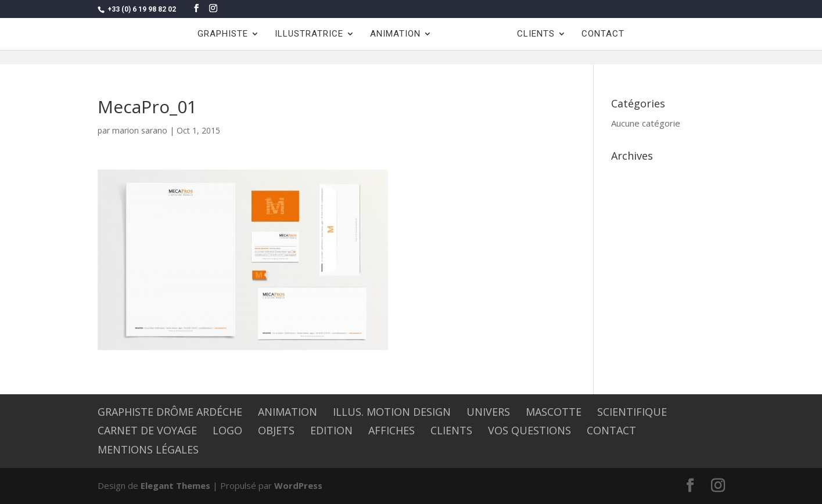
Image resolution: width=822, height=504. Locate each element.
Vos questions (530, 430)
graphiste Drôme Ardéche (170, 412)
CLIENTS (536, 34)
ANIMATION (395, 34)
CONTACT (603, 34)
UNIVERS (488, 412)
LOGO (227, 430)
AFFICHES (392, 430)
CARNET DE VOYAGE (147, 430)
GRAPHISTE (223, 34)
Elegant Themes (175, 485)
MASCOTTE (554, 412)
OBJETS (276, 430)
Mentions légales (148, 449)
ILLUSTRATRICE (309, 34)
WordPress (298, 485)
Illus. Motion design (392, 412)
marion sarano (140, 130)
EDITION (331, 430)
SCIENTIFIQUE (632, 412)
